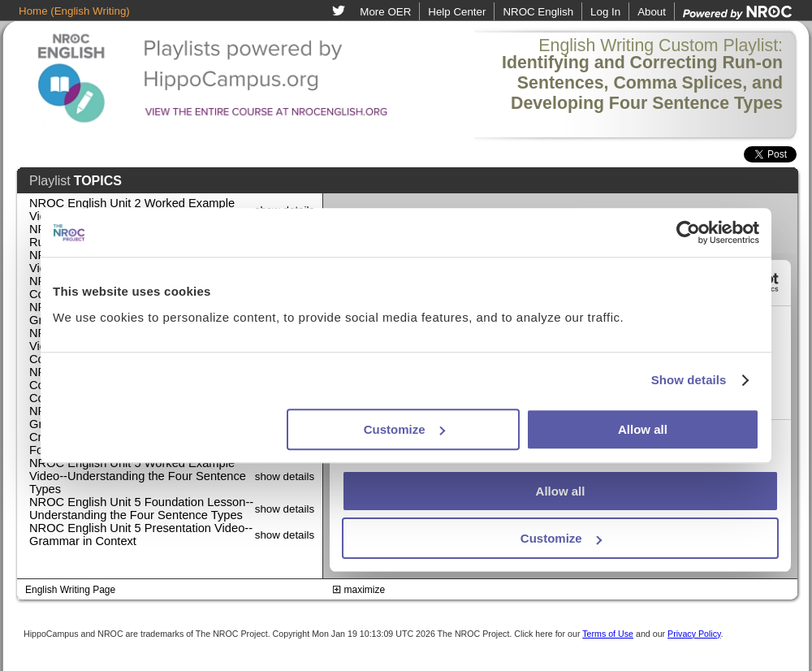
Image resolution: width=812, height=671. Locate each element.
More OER (385, 12)
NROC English (538, 12)
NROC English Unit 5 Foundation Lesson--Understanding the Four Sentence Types (141, 509)
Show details (689, 380)
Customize (404, 429)
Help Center (457, 12)
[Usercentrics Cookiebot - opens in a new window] (688, 232)
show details (285, 476)
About (652, 12)
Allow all (643, 429)
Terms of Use (608, 634)
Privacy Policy (694, 634)
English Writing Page (70, 590)
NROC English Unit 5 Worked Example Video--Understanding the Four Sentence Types (138, 476)
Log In (605, 12)
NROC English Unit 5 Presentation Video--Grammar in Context (141, 535)
